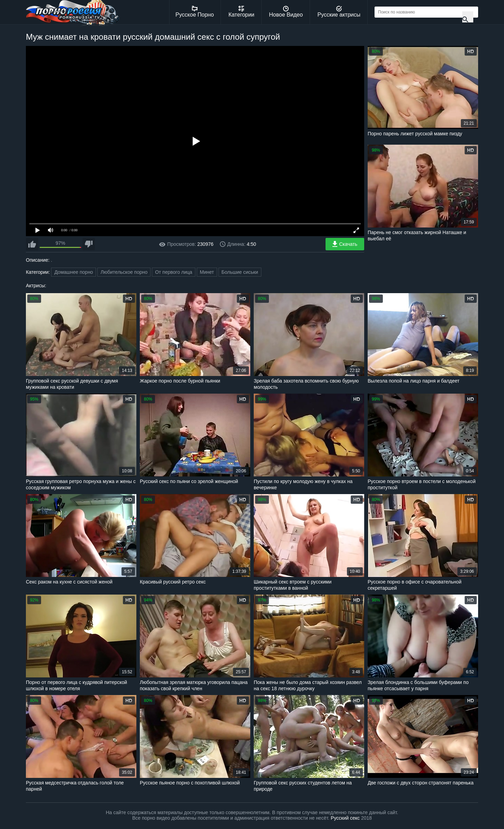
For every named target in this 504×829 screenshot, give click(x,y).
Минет (207, 272)
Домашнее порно (74, 272)
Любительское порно (124, 272)
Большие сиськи (240, 272)
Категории (241, 12)
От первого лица (174, 272)
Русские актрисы (339, 12)
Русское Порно (195, 12)
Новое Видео (286, 12)
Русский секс (345, 818)
